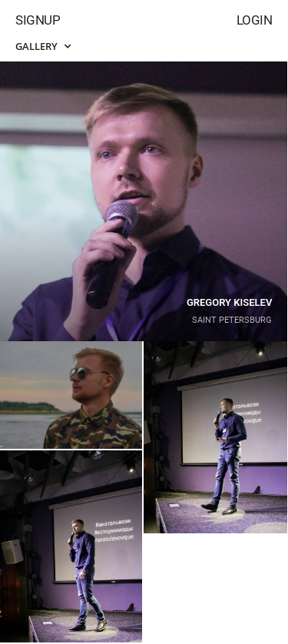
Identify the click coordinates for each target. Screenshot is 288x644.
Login (255, 20)
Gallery (43, 46)
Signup (38, 20)
